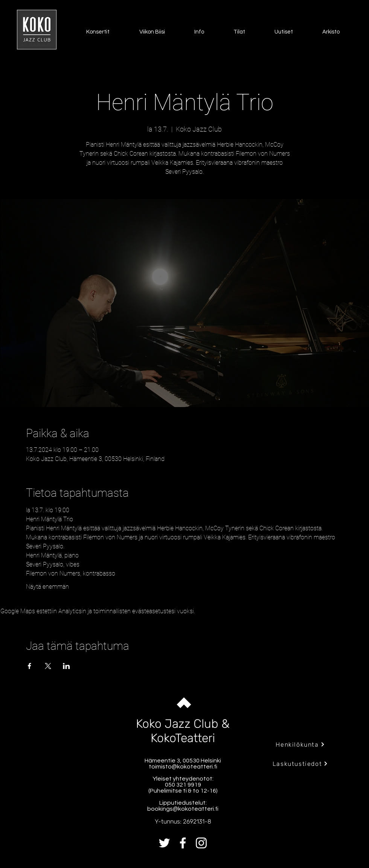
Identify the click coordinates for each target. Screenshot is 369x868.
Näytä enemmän (47, 587)
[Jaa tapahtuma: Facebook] (30, 666)
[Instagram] (201, 843)
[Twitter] (164, 843)
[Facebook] (183, 843)
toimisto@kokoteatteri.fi (183, 767)
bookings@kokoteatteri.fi (183, 809)
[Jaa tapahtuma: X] (48, 666)
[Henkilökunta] (300, 744)
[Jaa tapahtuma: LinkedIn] (66, 666)
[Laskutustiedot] (300, 764)
